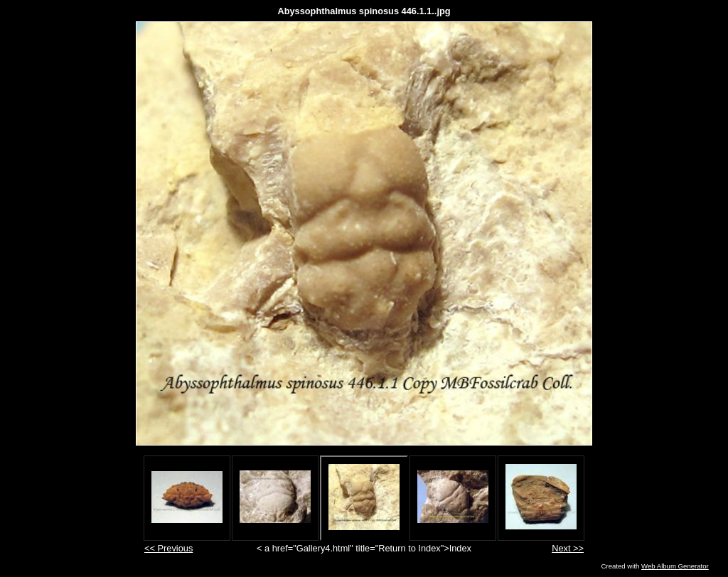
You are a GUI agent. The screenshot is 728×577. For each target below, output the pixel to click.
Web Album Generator (675, 566)
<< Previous (168, 548)
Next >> (568, 548)
